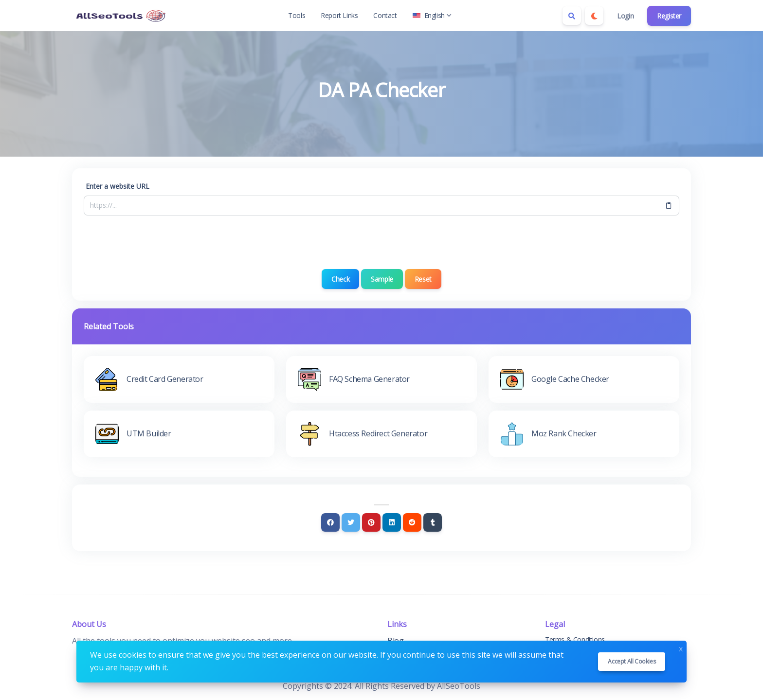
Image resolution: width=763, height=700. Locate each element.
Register (669, 16)
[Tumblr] (433, 522)
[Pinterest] (371, 522)
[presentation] (381, 242)
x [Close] (681, 648)
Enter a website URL (118, 186)
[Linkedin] (392, 522)
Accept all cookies (632, 661)
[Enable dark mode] (594, 16)
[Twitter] (351, 522)
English (432, 15)
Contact (385, 15)
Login (625, 16)
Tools (297, 15)
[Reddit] (412, 522)
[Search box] (572, 16)
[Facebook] (330, 522)
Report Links (339, 15)
